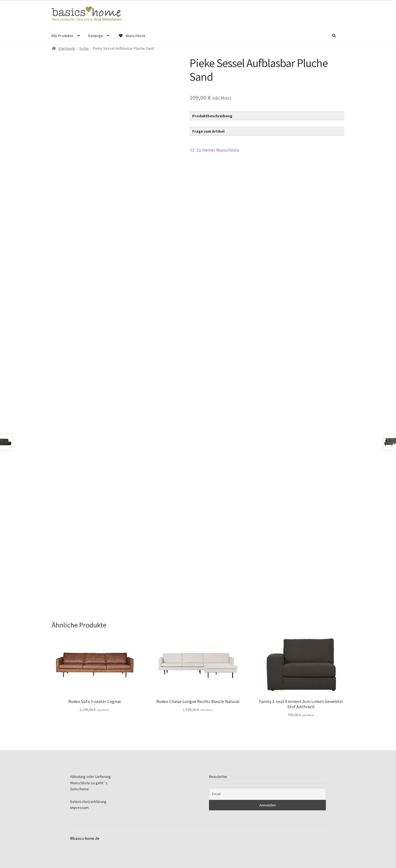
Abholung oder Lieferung (90, 777)
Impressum (79, 808)
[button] (214, 150)
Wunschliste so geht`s (89, 783)
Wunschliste (132, 36)
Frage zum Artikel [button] (208, 131)
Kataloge (96, 36)
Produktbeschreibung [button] (212, 116)
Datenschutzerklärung (88, 802)
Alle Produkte (62, 36)
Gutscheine (79, 789)
